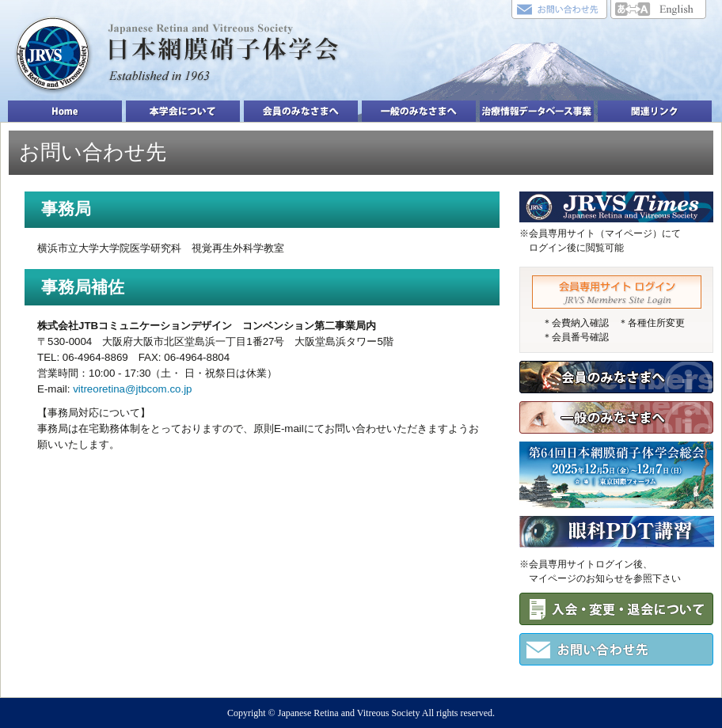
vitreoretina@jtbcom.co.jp (132, 389)
